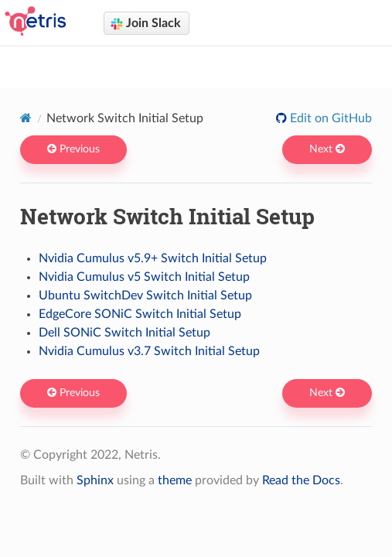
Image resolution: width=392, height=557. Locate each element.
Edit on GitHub (329, 118)
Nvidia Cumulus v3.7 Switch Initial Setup (149, 351)
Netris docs (206, 63)
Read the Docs (301, 480)
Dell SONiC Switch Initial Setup (124, 333)
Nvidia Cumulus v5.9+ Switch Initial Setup (153, 258)
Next (327, 149)
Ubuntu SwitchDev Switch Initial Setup (145, 296)
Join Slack (146, 24)
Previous (73, 149)
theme (175, 480)
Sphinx (95, 480)
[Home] (26, 118)
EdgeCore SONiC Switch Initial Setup (140, 314)
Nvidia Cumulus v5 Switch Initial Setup (144, 277)
